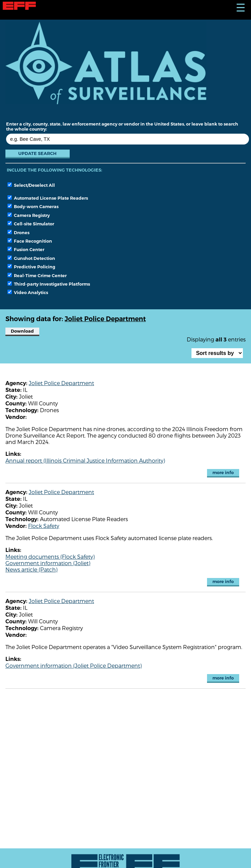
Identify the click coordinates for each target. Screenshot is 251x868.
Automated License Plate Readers (48, 198)
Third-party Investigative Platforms (49, 284)
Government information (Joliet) (48, 563)
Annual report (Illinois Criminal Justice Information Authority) (85, 460)
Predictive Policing (31, 267)
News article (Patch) (31, 569)
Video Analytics (28, 292)
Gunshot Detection (31, 258)
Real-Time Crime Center (37, 275)
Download (22, 331)
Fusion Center (26, 249)
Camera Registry (29, 215)
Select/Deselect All (31, 185)
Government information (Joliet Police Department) (74, 665)
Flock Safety (44, 526)
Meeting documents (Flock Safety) (50, 557)
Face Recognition (30, 241)
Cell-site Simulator (31, 224)
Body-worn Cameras (33, 206)
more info (223, 473)
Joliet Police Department (61, 383)
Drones (18, 232)
